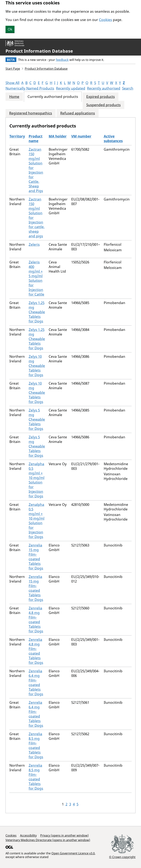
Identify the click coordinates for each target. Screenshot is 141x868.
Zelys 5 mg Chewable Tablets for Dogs (37, 419)
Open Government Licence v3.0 (73, 853)
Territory (17, 136)
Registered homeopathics (31, 113)
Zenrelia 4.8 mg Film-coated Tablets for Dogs (36, 620)
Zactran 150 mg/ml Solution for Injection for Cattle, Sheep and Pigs (36, 170)
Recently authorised (104, 88)
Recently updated (71, 88)
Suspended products (103, 105)
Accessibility (28, 835)
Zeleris (34, 244)
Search (128, 88)
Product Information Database (39, 51)
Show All (12, 83)
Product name (36, 139)
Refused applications (78, 113)
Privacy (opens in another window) (64, 835)
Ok (10, 29)
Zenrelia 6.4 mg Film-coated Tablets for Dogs (36, 682)
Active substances (113, 139)
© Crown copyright (122, 857)
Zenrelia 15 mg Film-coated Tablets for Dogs (36, 557)
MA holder (58, 136)
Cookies (105, 20)
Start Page (13, 69)
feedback (62, 60)
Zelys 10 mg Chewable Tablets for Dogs (37, 366)
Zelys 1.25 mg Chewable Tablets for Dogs (37, 312)
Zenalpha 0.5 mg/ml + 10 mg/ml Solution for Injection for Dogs (37, 480)
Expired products (101, 97)
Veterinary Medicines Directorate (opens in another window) (48, 840)
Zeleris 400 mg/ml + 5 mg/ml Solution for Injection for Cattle (36, 278)
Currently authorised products (53, 97)
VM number (81, 136)
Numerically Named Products (30, 88)
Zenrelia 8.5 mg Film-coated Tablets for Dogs (36, 745)
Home (14, 97)
